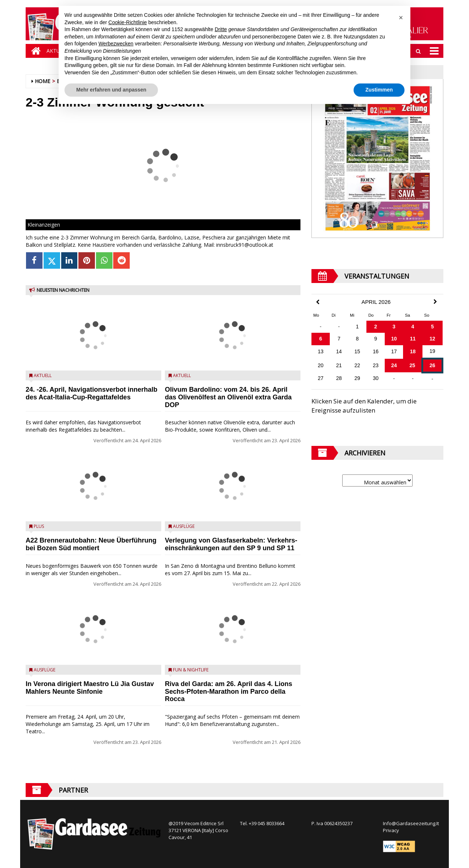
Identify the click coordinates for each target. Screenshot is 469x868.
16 (376, 351)
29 (357, 378)
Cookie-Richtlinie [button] (128, 22)
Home (43, 81)
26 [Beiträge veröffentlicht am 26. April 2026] (432, 365)
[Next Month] (435, 302)
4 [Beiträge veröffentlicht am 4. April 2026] (413, 327)
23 (376, 365)
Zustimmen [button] (379, 90)
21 (339, 365)
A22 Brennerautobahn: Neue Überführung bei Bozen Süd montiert (91, 544)
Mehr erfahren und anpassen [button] (111, 90)
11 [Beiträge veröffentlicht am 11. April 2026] (413, 339)
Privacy (391, 830)
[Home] (34, 51)
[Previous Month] (318, 302)
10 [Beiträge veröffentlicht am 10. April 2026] (394, 339)
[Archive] (377, 480)
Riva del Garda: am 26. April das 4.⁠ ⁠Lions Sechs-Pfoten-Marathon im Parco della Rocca (228, 692)
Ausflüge (45, 670)
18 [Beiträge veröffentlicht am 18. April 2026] (413, 351)
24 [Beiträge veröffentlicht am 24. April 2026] (394, 365)
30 (376, 378)
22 (357, 365)
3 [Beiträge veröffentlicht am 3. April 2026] (394, 327)
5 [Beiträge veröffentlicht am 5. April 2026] (432, 327)
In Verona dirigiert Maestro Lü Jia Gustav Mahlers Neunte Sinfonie (90, 688)
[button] (401, 18)
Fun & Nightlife (191, 670)
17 (394, 351)
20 (321, 365)
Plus (39, 526)
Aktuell (43, 375)
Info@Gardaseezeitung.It (411, 823)
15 (357, 351)
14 (339, 351)
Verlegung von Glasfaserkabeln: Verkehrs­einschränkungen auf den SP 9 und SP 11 (231, 544)
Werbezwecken (116, 44)
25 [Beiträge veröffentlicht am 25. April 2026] (412, 365)
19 (432, 351)
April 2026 (376, 302)
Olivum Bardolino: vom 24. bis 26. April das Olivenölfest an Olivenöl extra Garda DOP (228, 397)
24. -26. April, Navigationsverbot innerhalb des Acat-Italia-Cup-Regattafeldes (91, 393)
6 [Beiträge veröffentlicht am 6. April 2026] (321, 339)
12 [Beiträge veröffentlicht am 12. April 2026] (432, 339)
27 (321, 378)
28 (339, 378)
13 (321, 351)
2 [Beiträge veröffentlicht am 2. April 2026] (376, 327)
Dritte (221, 29)
